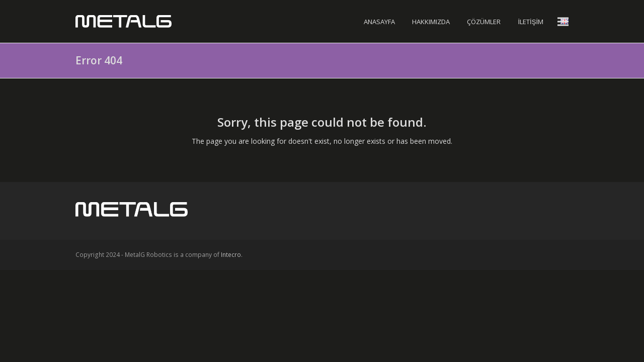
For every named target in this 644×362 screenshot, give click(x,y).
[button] (563, 21)
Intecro (231, 255)
